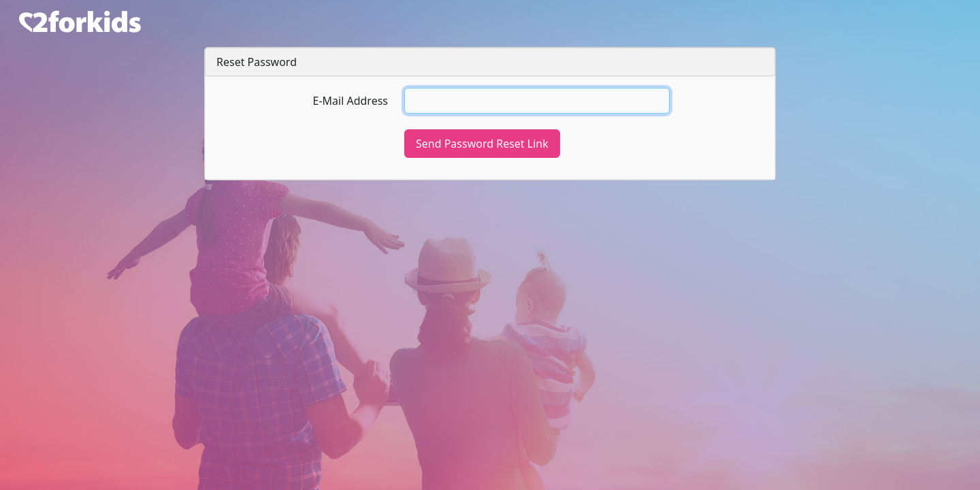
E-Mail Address (350, 101)
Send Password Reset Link (482, 144)
